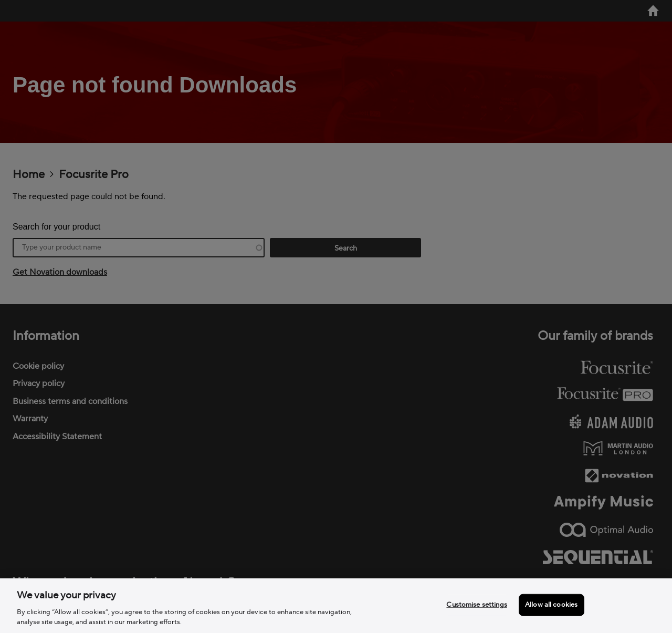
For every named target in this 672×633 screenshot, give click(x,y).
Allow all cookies (551, 605)
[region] (336, 606)
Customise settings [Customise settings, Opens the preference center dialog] (476, 605)
